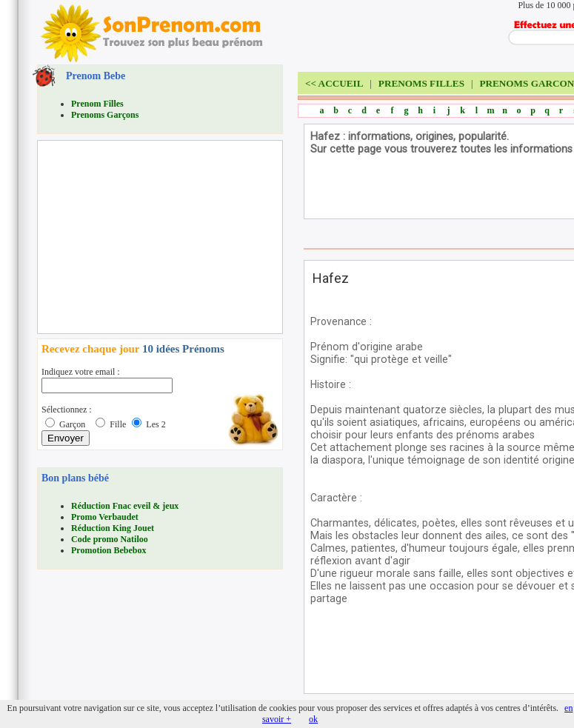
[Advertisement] (153, 237)
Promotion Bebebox (109, 550)
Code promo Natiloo (110, 539)
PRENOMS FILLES (421, 83)
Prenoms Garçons (105, 115)
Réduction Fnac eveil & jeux (125, 506)
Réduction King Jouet (113, 528)
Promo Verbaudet (105, 517)
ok (313, 719)
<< (334, 83)
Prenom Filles (97, 104)
